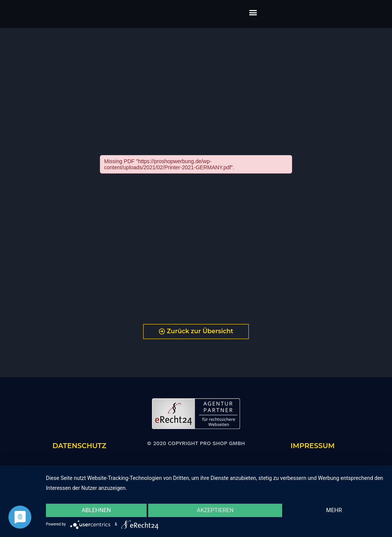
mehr (334, 510)
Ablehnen (96, 510)
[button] (253, 12)
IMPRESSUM (313, 446)
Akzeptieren (215, 510)
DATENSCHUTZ (79, 446)
